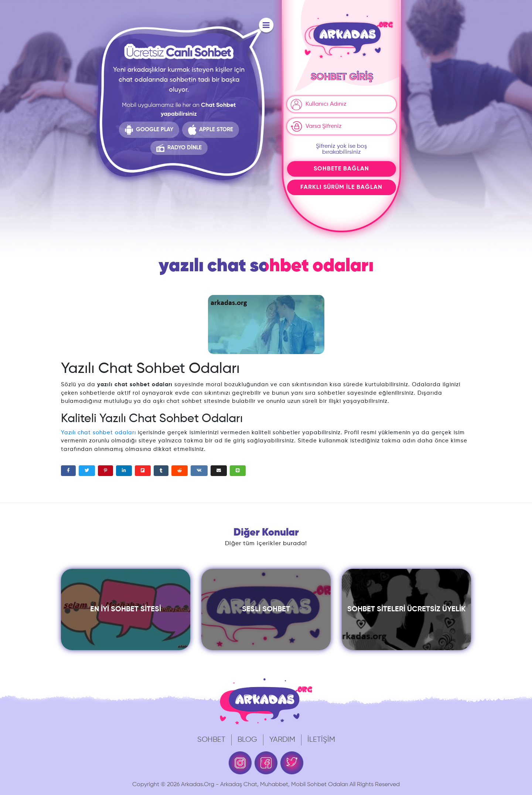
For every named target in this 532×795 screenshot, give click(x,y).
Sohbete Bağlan (341, 169)
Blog (247, 740)
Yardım (282, 740)
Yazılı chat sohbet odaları (98, 433)
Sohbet (211, 740)
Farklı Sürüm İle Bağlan (341, 187)
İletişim (321, 740)
